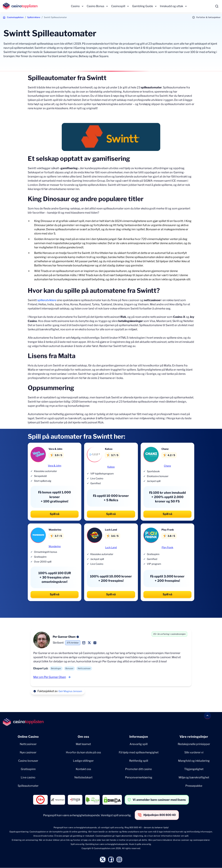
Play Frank (167, 547)
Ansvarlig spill (139, 744)
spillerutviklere (47, 300)
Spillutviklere (34, 17)
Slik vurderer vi (194, 752)
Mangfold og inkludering (194, 761)
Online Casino (28, 737)
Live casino (28, 777)
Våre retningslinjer (194, 737)
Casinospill (118, 6)
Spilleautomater (28, 786)
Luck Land (111, 547)
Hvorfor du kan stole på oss (83, 752)
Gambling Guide (143, 6)
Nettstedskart (83, 777)
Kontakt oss (83, 769)
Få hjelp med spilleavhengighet (139, 752)
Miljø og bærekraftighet (194, 777)
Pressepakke (194, 786)
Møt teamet (83, 744)
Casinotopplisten (15, 17)
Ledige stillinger (83, 761)
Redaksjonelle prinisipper (194, 744)
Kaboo (111, 467)
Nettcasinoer (28, 744)
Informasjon (139, 737)
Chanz (167, 466)
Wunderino (55, 546)
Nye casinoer (28, 752)
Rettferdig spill (139, 761)
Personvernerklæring (139, 777)
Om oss (83, 737)
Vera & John (55, 466)
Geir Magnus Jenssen (70, 691)
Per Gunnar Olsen (64, 637)
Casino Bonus (95, 6)
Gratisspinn (28, 769)
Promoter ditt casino (139, 769)
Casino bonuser (28, 761)
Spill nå (55, 514)
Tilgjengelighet (194, 769)
